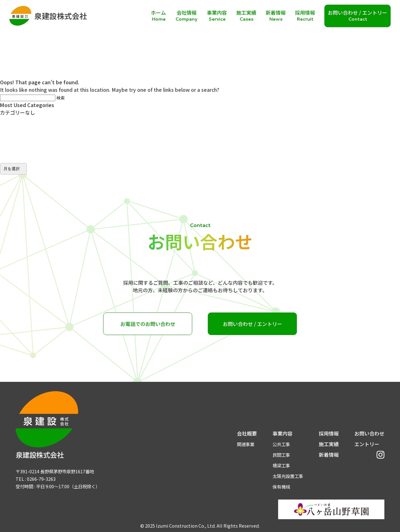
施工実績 (329, 444)
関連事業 (246, 444)
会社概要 (247, 433)
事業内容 (282, 433)
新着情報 (329, 455)
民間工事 (281, 455)
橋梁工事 (281, 465)
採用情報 (329, 433)
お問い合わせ (369, 433)
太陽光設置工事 (288, 476)
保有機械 (281, 487)
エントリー (367, 444)
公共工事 (281, 444)
